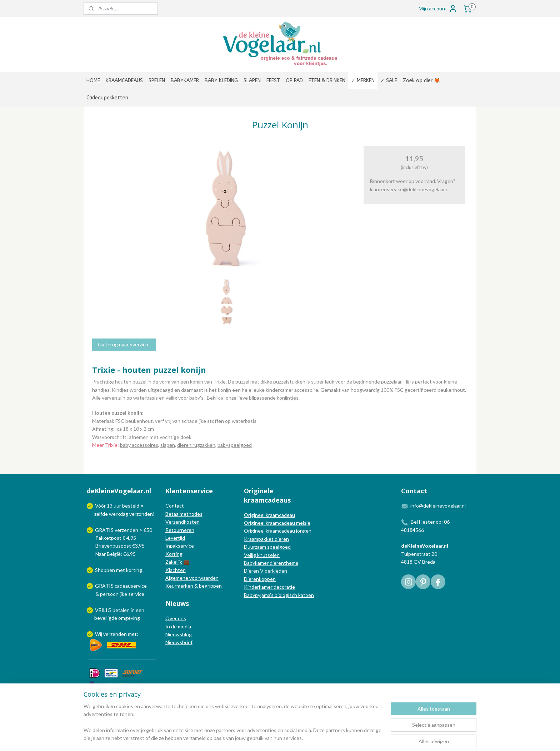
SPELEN (157, 81)
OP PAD (294, 81)
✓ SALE (389, 81)
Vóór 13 (104, 506)
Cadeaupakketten (107, 98)
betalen (121, 610)
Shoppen (105, 570)
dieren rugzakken (196, 445)
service (136, 594)
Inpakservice (180, 546)
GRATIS (105, 586)
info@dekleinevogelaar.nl (438, 506)
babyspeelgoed (235, 445)
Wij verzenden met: (117, 634)
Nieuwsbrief (179, 642)
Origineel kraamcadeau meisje (277, 523)
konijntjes (288, 398)
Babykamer (256, 563)
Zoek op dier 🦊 (421, 81)
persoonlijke (114, 594)
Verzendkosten (182, 522)
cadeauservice (131, 586)
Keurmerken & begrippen (194, 586)
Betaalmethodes (184, 514)
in (133, 610)
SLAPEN (252, 81)
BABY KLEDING (221, 81)
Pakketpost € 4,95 (112, 538)
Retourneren (180, 530)
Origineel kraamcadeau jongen (278, 531)
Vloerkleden (273, 571)
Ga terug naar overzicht (124, 344)
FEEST (273, 81)
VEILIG (104, 610)
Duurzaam (256, 547)
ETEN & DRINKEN (327, 81)
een (140, 610)
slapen (168, 445)
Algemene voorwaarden (192, 578)
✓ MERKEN (363, 81)
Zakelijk (174, 562)
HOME (93, 81)
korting (134, 570)
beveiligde (106, 618)
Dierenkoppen (260, 579)
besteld (131, 506)
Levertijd (175, 538)
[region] (233, 723)
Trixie (219, 382)
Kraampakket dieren (266, 539)
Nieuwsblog (179, 634)
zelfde (101, 514)
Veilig (251, 555)
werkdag (119, 514)
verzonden (141, 514)
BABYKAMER (185, 81)
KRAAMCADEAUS (124, 81)
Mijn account (438, 9)
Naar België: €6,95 (116, 554)
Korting (174, 554)
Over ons (176, 618)
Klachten (176, 570)
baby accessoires (139, 445)
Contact (175, 506)
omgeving (129, 618)
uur (117, 506)
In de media (178, 626)
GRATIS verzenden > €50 (124, 530)
